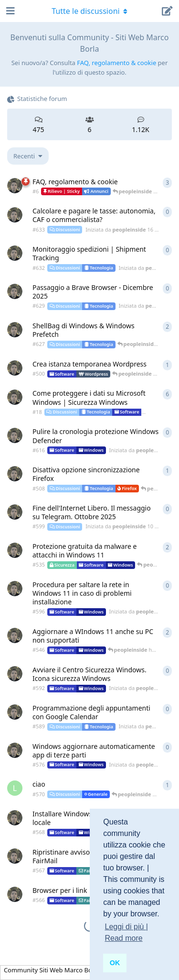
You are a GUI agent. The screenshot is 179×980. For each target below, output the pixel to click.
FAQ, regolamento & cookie (116, 63)
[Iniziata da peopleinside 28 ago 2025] (15, 712)
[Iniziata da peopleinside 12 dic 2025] (15, 291)
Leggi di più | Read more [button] (126, 932)
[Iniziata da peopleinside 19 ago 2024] (15, 474)
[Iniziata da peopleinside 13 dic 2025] (15, 253)
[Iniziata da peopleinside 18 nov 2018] (15, 186)
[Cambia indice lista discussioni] (28, 156)
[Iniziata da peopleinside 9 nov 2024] (15, 550)
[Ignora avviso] (55, 960)
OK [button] (115, 963)
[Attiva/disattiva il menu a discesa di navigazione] (90, 11)
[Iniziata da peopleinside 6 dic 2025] (15, 330)
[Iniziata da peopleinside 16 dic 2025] (15, 215)
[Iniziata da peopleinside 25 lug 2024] (15, 368)
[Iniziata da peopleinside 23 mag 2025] (15, 750)
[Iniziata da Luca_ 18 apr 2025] (15, 788)
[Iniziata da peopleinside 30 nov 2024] (15, 635)
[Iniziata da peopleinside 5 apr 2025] (15, 818)
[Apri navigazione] (10, 11)
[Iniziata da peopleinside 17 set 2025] (15, 589)
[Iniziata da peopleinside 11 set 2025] (15, 674)
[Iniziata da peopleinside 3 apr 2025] (15, 856)
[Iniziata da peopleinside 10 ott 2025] (15, 512)
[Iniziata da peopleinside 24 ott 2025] (15, 435)
